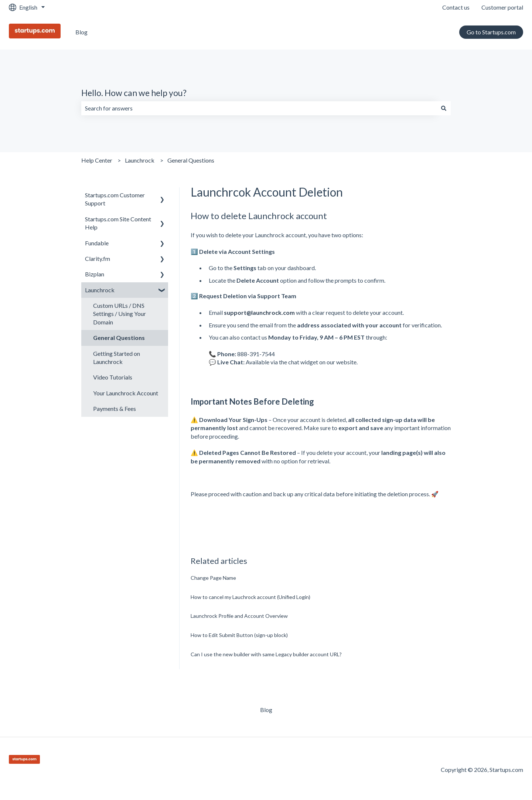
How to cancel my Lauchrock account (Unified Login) (250, 597)
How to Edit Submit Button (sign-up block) (239, 635)
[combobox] (259, 108)
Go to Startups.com (491, 32)
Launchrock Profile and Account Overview (239, 616)
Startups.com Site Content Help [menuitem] (118, 223)
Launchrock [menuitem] (100, 290)
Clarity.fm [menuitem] (98, 258)
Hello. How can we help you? (134, 93)
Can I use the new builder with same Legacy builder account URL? (266, 654)
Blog (81, 32)
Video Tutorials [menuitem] (113, 377)
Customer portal (502, 7)
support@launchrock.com (259, 312)
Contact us (456, 7)
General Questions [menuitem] (119, 338)
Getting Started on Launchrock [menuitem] (117, 358)
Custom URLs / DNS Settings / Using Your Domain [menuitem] (120, 314)
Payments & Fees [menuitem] (115, 408)
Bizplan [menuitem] (95, 274)
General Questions (191, 160)
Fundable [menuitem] (97, 243)
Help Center (97, 160)
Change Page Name (213, 578)
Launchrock (140, 160)
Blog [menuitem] (266, 710)
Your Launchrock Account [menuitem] (126, 393)
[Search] (444, 108)
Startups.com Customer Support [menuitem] (115, 199)
